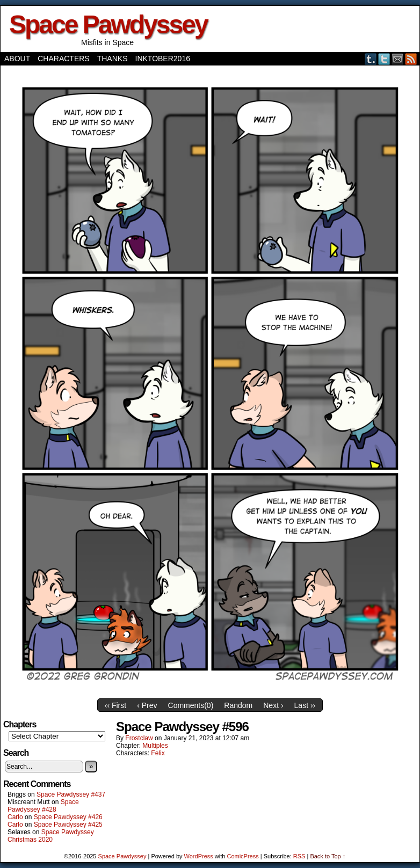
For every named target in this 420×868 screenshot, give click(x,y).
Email (398, 59)
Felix (158, 753)
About (17, 59)
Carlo (15, 817)
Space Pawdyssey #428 (43, 806)
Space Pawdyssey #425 (68, 825)
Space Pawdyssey (108, 24)
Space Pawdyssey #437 (71, 794)
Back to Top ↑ (328, 856)
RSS (411, 59)
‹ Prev (147, 705)
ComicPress (242, 856)
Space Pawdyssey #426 (68, 817)
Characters (63, 59)
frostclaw (139, 738)
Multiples (155, 746)
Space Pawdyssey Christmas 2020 (51, 836)
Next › (273, 705)
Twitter (384, 59)
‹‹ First (115, 705)
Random (238, 705)
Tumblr (371, 59)
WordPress (199, 856)
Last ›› (305, 705)
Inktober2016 (163, 59)
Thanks (113, 59)
